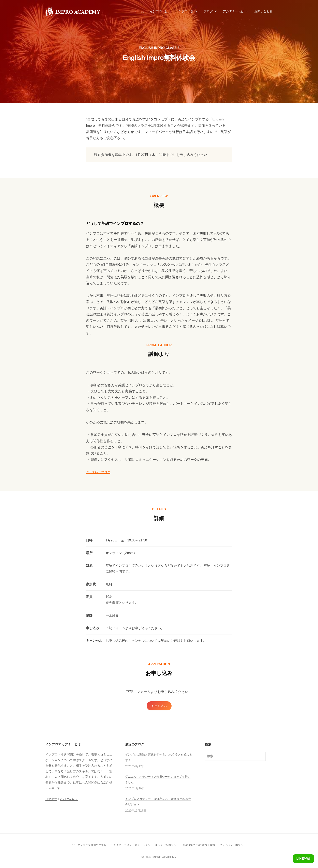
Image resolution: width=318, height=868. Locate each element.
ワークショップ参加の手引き (85, 845)
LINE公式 (52, 800)
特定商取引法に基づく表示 (202, 845)
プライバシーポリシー (237, 845)
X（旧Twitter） (71, 800)
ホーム (139, 11)
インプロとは (159, 11)
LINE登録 (302, 858)
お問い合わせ (263, 11)
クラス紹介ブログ (100, 472)
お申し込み (159, 706)
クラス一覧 (186, 11)
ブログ (208, 11)
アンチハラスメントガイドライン (129, 845)
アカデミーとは (234, 11)
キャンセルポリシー (168, 845)
